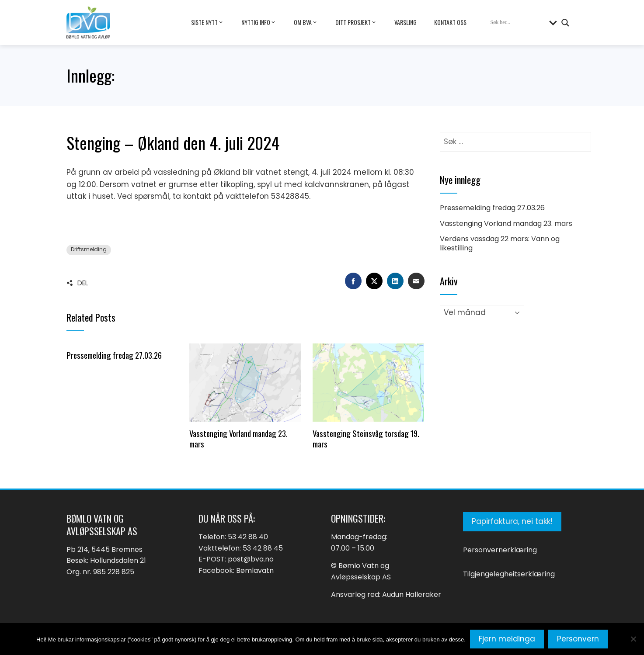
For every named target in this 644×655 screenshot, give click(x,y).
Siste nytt (207, 22)
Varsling (406, 22)
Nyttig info (259, 22)
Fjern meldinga (507, 639)
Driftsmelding (89, 250)
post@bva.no (251, 559)
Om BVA (306, 22)
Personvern (578, 639)
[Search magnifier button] (565, 23)
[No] (633, 639)
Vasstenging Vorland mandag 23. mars (238, 438)
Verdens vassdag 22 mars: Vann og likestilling (500, 243)
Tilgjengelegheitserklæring (509, 574)
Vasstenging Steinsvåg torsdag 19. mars (366, 438)
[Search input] (518, 23)
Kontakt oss (450, 22)
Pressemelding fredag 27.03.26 (114, 355)
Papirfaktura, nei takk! (512, 521)
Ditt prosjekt (356, 22)
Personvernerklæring (500, 550)
